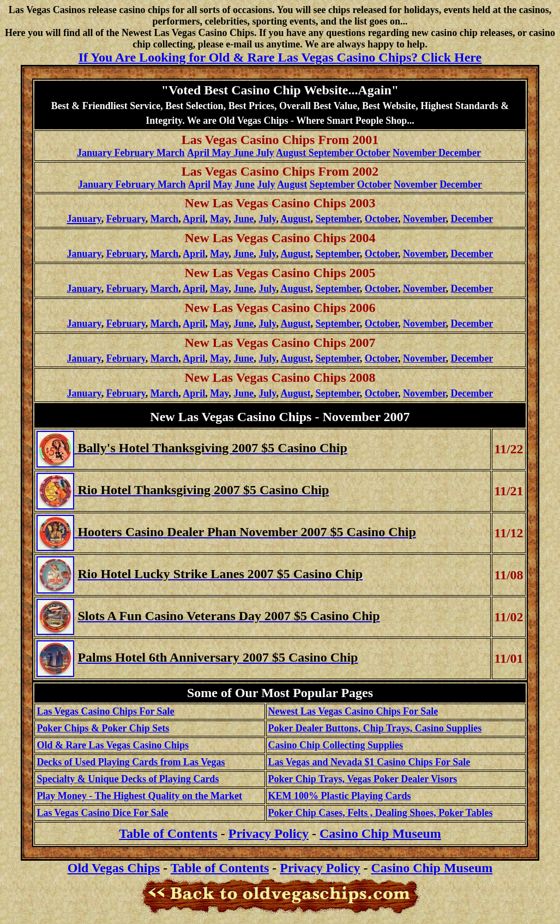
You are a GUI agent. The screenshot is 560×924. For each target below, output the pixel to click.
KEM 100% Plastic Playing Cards (340, 796)
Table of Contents (220, 868)
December (461, 184)
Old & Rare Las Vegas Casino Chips (113, 745)
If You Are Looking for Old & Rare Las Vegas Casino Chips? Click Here (280, 57)
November (416, 184)
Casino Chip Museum (380, 833)
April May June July (231, 153)
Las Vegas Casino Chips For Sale (105, 711)
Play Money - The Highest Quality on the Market (139, 796)
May (223, 184)
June (245, 184)
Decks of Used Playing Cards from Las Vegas (131, 762)
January (84, 254)
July (266, 184)
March (165, 219)
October (374, 184)
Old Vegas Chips (114, 868)
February (126, 219)
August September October (333, 153)
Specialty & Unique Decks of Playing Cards (128, 779)
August (292, 184)
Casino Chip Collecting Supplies (336, 745)
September (332, 184)
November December (437, 153)
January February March (131, 153)
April (194, 219)
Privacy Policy (269, 833)
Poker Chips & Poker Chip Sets (103, 728)
